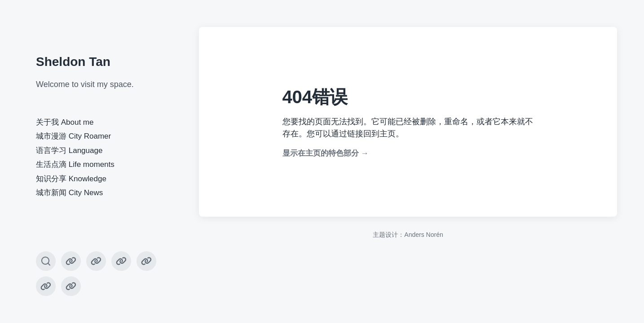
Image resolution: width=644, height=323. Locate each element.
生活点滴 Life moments (75, 164)
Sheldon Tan (73, 62)
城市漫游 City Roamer (73, 136)
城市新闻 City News (69, 193)
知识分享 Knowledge (71, 179)
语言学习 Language (69, 151)
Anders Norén (423, 235)
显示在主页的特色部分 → (326, 153)
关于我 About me (65, 122)
